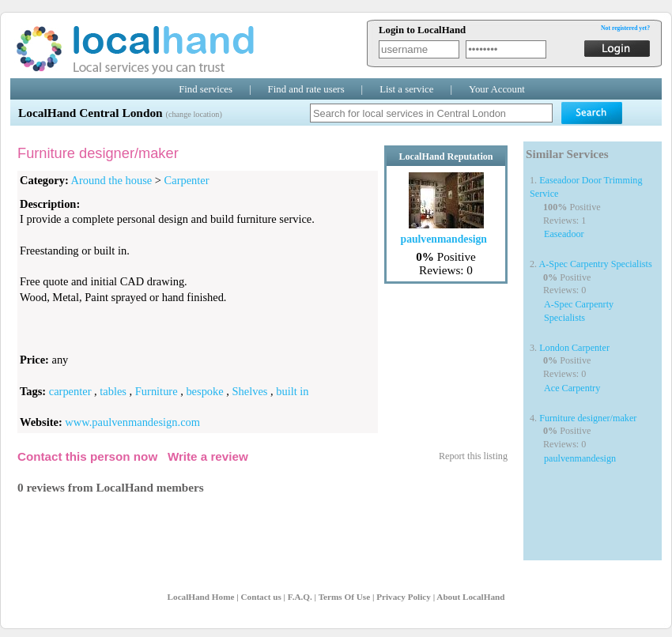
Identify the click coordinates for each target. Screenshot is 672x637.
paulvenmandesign (580, 458)
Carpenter (187, 180)
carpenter (70, 391)
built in (292, 391)
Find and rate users (306, 89)
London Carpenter (574, 348)
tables (113, 391)
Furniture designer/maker (588, 418)
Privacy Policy (404, 597)
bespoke (204, 391)
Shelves (250, 391)
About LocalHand (470, 597)
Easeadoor (564, 234)
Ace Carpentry (572, 388)
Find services (206, 89)
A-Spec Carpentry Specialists (596, 264)
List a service (406, 89)
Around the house (112, 180)
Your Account (497, 89)
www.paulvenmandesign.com (132, 422)
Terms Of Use (344, 597)
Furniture (157, 391)
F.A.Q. (300, 597)
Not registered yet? (625, 28)
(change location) (193, 114)
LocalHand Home (201, 597)
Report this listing (473, 456)
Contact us (260, 597)
